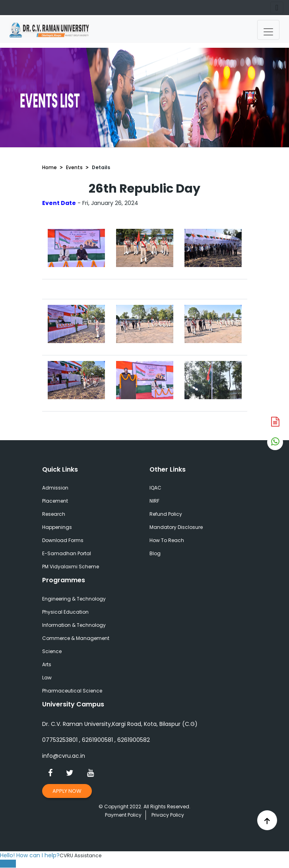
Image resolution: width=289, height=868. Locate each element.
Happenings (57, 527)
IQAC (155, 488)
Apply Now (67, 791)
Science (52, 651)
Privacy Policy (168, 815)
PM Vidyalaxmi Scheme (71, 567)
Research (54, 514)
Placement (55, 501)
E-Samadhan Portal (67, 553)
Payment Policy (123, 815)
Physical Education (65, 612)
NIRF (154, 501)
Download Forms (63, 540)
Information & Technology (74, 625)
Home (49, 167)
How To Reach (167, 540)
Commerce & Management (76, 638)
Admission (55, 488)
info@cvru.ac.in (64, 756)
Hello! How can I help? (30, 855)
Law (47, 678)
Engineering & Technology (74, 599)
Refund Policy (166, 514)
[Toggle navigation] (268, 30)
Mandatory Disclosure (176, 527)
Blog (155, 553)
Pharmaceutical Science (72, 691)
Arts (47, 664)
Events (74, 167)
